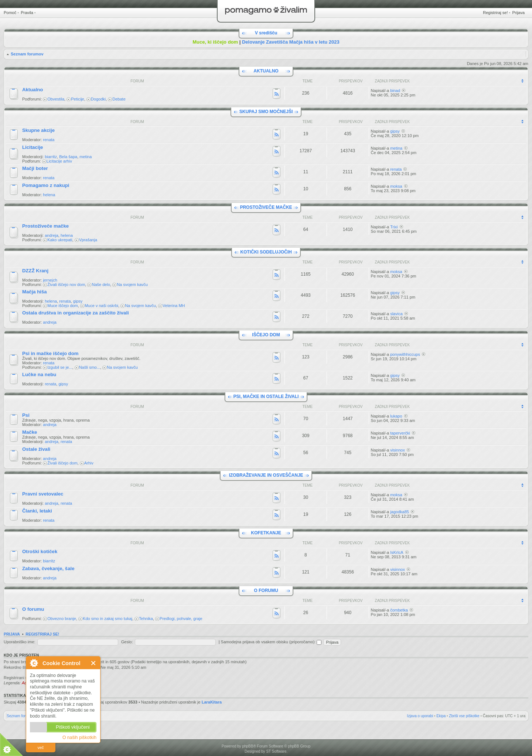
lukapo (396, 416)
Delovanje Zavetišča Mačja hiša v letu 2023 (291, 42)
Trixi (394, 227)
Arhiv (89, 463)
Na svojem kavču (132, 285)
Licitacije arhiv (59, 161)
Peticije (77, 99)
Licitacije (33, 147)
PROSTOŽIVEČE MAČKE (266, 207)
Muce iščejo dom (63, 306)
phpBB (248, 746)
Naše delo (101, 285)
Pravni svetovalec (43, 494)
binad (395, 91)
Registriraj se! (495, 13)
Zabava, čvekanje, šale (48, 568)
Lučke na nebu (39, 374)
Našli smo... (90, 367)
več (40, 748)
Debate (119, 99)
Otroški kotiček (40, 551)
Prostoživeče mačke (45, 226)
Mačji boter (35, 168)
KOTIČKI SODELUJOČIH (266, 252)
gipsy (395, 131)
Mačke (30, 432)
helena (49, 195)
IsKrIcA (397, 552)
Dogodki (98, 99)
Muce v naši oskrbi (101, 306)
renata (49, 140)
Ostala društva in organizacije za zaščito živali (76, 313)
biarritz (51, 157)
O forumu (33, 609)
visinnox (398, 450)
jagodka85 (400, 512)
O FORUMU (266, 590)
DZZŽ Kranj (35, 271)
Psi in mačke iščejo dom (50, 353)
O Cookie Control (34, 663)
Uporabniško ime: (20, 642)
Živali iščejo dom (62, 463)
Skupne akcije (38, 130)
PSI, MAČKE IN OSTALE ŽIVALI (266, 396)
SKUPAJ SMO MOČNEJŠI (266, 112)
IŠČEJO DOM (266, 335)
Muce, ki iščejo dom (215, 42)
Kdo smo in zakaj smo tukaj (108, 619)
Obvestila (56, 99)
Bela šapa (68, 157)
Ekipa (441, 716)
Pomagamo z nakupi (46, 185)
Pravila (27, 13)
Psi (26, 415)
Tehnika (146, 619)
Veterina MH (174, 306)
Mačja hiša (35, 292)
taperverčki (400, 433)
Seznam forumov (27, 54)
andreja (52, 235)
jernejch (50, 280)
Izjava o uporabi (420, 716)
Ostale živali (36, 449)
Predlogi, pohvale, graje (181, 619)
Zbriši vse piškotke (464, 716)
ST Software (276, 751)
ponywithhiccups (405, 354)
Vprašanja (88, 240)
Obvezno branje (62, 619)
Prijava (518, 13)
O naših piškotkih (79, 738)
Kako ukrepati (60, 240)
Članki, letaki (37, 511)
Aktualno (33, 90)
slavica (396, 314)
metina (86, 157)
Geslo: (127, 642)
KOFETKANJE (266, 533)
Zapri (94, 663)
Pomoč (10, 13)
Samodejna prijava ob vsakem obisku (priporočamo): (271, 642)
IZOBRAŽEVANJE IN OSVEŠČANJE (266, 475)
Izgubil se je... (60, 367)
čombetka (399, 610)
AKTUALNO (266, 71)
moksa (396, 186)
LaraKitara (212, 702)
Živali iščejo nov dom (66, 285)
